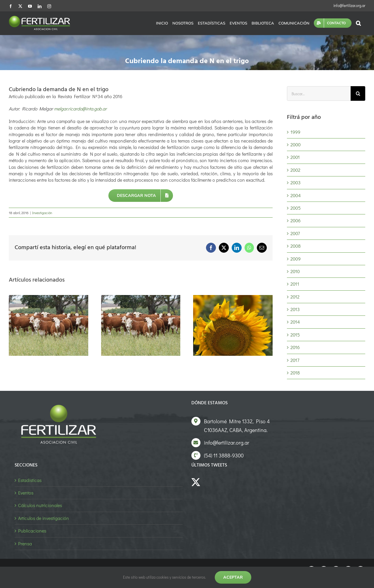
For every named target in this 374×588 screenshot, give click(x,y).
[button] (358, 23)
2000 (296, 144)
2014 (295, 322)
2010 (295, 271)
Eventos (26, 493)
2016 (295, 347)
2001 (295, 157)
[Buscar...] (319, 93)
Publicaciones (32, 531)
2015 (295, 335)
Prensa (25, 543)
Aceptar (233, 577)
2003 (296, 182)
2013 (295, 309)
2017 (295, 360)
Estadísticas (30, 480)
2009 (296, 259)
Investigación (42, 213)
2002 (295, 170)
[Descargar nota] (141, 196)
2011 (295, 284)
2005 (296, 208)
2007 (295, 233)
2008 (296, 246)
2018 (295, 373)
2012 (295, 297)
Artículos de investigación (44, 518)
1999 (295, 132)
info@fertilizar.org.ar (349, 5)
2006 (296, 220)
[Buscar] (358, 93)
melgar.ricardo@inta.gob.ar (80, 109)
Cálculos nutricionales (40, 505)
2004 (296, 195)
